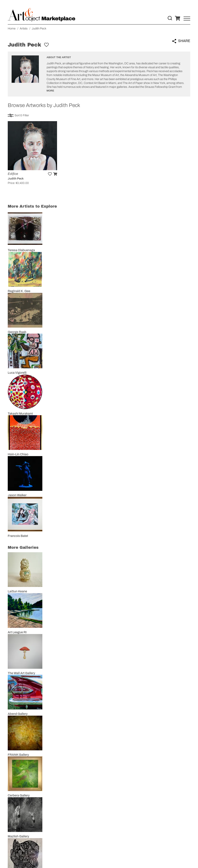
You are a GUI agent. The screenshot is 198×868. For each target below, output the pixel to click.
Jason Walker (17, 495)
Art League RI (17, 632)
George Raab (17, 332)
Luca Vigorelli (17, 373)
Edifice (13, 174)
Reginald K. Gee (19, 291)
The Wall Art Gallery (21, 673)
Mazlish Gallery (18, 836)
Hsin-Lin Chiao (18, 454)
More (50, 91)
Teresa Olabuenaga (21, 250)
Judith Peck (16, 179)
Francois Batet (18, 536)
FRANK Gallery (18, 755)
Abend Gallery (18, 714)
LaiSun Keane (17, 591)
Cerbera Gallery (19, 795)
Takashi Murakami (20, 414)
